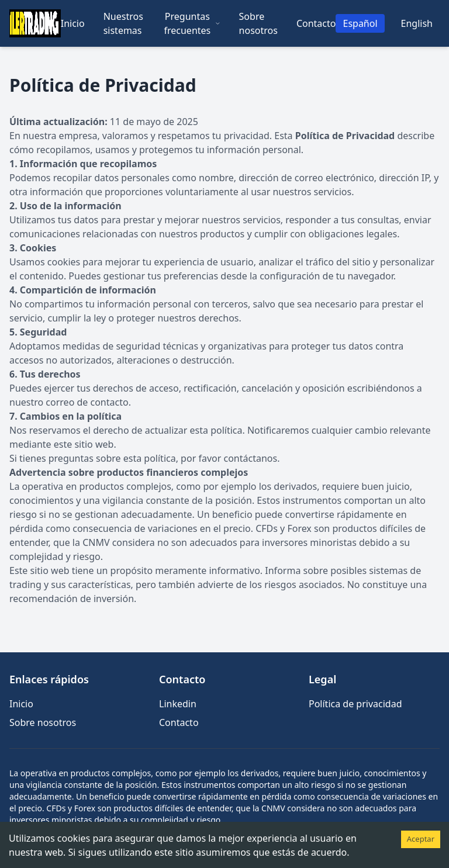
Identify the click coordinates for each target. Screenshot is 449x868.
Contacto (316, 23)
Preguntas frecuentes (192, 23)
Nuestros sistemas (123, 23)
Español (360, 23)
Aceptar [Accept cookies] (421, 839)
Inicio (73, 23)
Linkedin (178, 704)
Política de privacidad (355, 704)
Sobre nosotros (258, 23)
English (417, 23)
